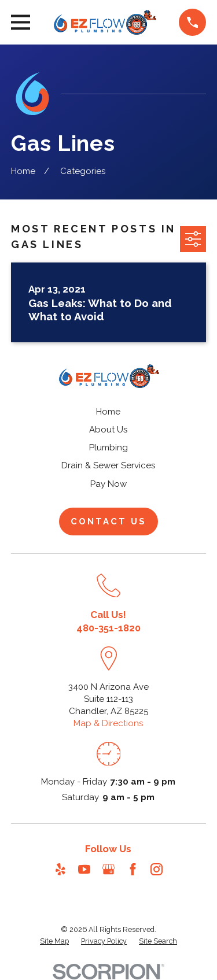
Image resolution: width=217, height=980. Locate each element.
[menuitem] (54, 941)
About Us (108, 430)
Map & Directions (108, 723)
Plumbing (108, 448)
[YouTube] (84, 869)
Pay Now (108, 484)
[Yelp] (60, 869)
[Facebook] (133, 869)
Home (108, 412)
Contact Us (108, 522)
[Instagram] (157, 869)
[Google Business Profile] (108, 869)
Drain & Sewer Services (108, 465)
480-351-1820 (108, 628)
